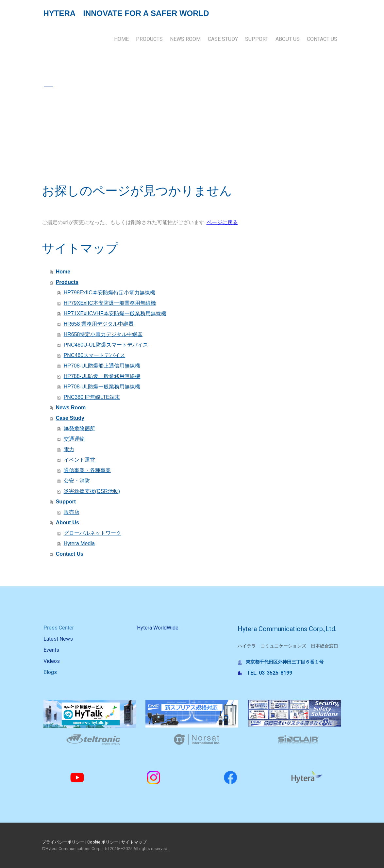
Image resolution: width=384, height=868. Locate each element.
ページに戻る (222, 222)
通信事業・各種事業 (87, 470)
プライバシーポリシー (63, 842)
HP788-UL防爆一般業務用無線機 (102, 376)
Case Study (223, 39)
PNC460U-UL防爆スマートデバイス (106, 345)
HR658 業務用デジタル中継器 (99, 324)
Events (51, 650)
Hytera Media (79, 543)
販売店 (72, 512)
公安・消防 (77, 481)
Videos (52, 661)
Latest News (58, 639)
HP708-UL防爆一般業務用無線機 (102, 387)
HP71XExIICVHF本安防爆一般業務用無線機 (115, 313)
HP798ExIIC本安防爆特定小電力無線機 (109, 293)
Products (149, 39)
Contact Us (322, 39)
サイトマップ (134, 842)
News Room (185, 39)
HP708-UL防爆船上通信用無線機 (102, 366)
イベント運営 (79, 460)
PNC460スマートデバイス (94, 355)
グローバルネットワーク (92, 533)
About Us (288, 39)
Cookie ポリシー (103, 842)
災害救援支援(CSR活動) (92, 491)
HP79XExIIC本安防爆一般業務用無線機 (110, 303)
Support (257, 39)
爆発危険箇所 (79, 428)
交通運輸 (74, 439)
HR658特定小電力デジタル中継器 (103, 334)
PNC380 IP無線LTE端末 (92, 397)
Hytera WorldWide (158, 628)
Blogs (50, 672)
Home (121, 39)
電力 (69, 449)
